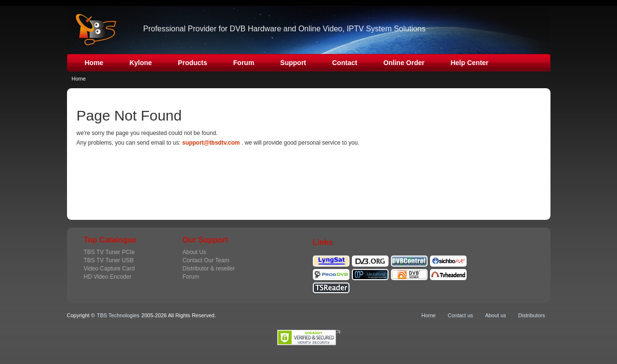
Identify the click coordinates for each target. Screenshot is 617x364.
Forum (244, 63)
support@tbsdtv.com (211, 143)
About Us (194, 252)
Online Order (404, 63)
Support (293, 63)
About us (495, 315)
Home (94, 63)
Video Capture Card (109, 269)
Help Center (470, 63)
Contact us (461, 315)
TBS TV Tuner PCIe (109, 252)
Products (193, 63)
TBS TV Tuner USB (109, 260)
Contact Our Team (206, 260)
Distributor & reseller (209, 269)
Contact (345, 63)
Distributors (532, 315)
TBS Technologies (118, 315)
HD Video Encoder (108, 277)
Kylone (141, 63)
